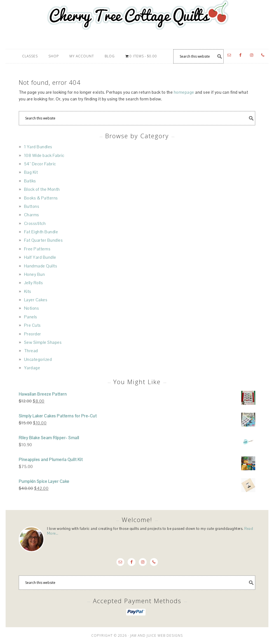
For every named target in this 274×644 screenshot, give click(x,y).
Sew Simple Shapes (43, 342)
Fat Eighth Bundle (41, 232)
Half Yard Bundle (40, 257)
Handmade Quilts (41, 266)
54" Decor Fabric (40, 164)
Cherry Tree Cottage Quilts (137, 24)
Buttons (32, 206)
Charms (32, 215)
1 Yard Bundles (38, 147)
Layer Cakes (36, 300)
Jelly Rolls (34, 283)
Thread (31, 351)
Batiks (30, 181)
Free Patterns (37, 249)
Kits (28, 291)
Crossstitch (35, 223)
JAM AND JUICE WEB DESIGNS (156, 635)
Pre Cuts (32, 325)
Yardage (32, 368)
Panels (31, 317)
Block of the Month (42, 189)
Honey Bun (35, 274)
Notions (32, 308)
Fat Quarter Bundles (44, 240)
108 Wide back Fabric (44, 155)
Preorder (33, 334)
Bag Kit (31, 172)
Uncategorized (38, 359)
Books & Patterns (41, 198)
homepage (184, 92)
